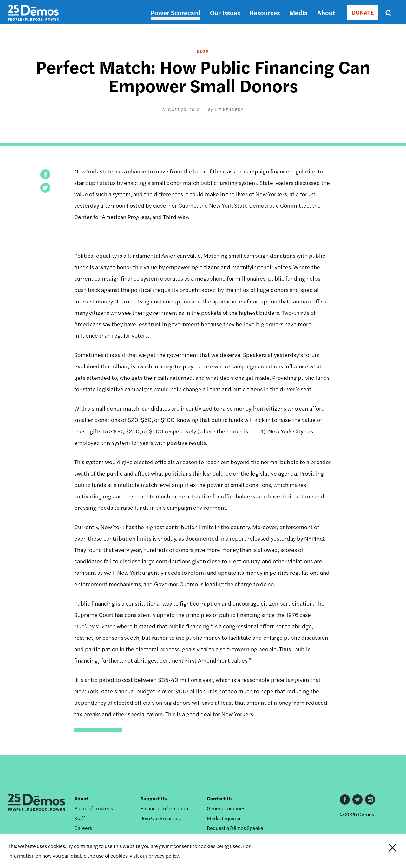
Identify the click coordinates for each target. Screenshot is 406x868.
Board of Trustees (94, 808)
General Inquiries (226, 808)
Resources (265, 13)
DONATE (363, 12)
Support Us (154, 798)
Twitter (357, 800)
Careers (83, 828)
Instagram (370, 800)
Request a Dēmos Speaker (236, 828)
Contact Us (220, 798)
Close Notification (385, 851)
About (326, 13)
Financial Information (164, 808)
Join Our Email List (161, 818)
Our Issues (225, 13)
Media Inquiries (224, 818)
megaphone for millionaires (230, 278)
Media (298, 13)
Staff (79, 818)
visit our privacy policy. (155, 855)
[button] (45, 174)
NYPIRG (314, 538)
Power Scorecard (176, 13)
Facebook (345, 800)
